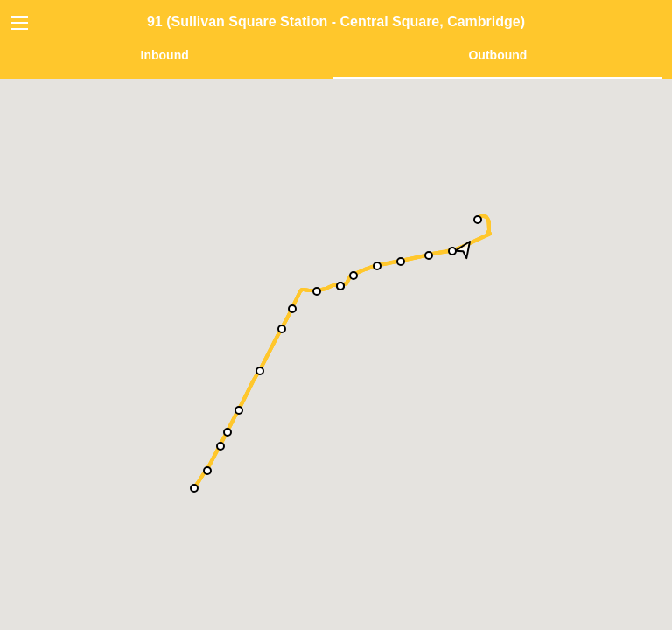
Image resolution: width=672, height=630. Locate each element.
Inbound (165, 55)
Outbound (497, 55)
